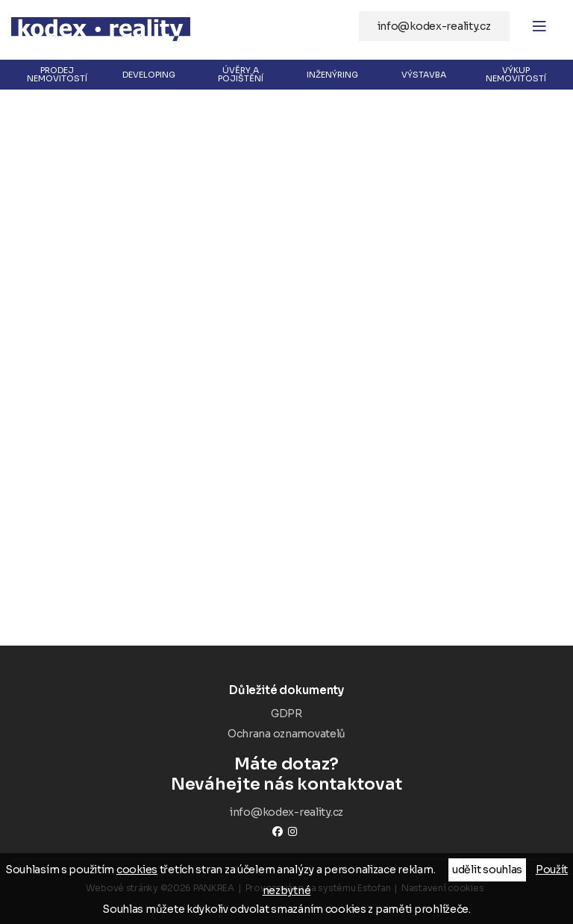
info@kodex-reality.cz (434, 26)
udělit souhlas (487, 870)
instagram (292, 831)
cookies (137, 870)
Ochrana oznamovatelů (286, 734)
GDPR (286, 714)
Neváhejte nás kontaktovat (286, 774)
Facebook (278, 831)
